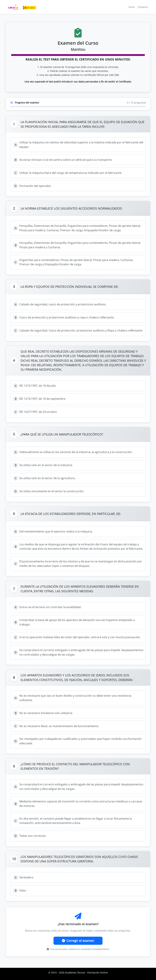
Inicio (132, 7)
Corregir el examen (78, 941)
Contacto (143, 7)
